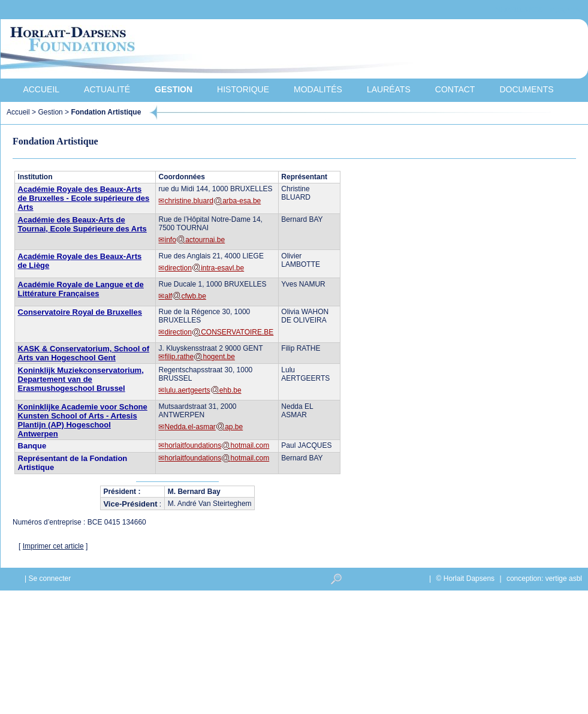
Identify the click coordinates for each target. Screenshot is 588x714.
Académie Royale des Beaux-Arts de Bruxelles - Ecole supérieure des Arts (84, 198)
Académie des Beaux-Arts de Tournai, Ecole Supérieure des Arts (82, 224)
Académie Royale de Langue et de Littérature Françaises (81, 289)
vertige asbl (564, 579)
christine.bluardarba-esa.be (212, 201)
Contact (455, 89)
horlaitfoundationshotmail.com (217, 445)
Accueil (41, 89)
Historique (243, 89)
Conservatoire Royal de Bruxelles (80, 312)
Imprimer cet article (53, 546)
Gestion (174, 89)
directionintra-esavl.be (204, 268)
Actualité (107, 89)
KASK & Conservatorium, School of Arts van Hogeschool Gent (84, 353)
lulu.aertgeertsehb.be (203, 390)
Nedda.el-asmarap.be (203, 427)
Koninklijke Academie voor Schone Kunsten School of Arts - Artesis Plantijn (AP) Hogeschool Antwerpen (83, 420)
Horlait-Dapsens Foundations (216, 50)
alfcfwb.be (185, 296)
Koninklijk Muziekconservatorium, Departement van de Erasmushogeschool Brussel (81, 379)
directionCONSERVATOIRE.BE (219, 332)
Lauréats (389, 89)
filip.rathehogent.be (199, 357)
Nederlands (519, 10)
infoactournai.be (195, 240)
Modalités (318, 89)
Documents (526, 89)
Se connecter (49, 579)
